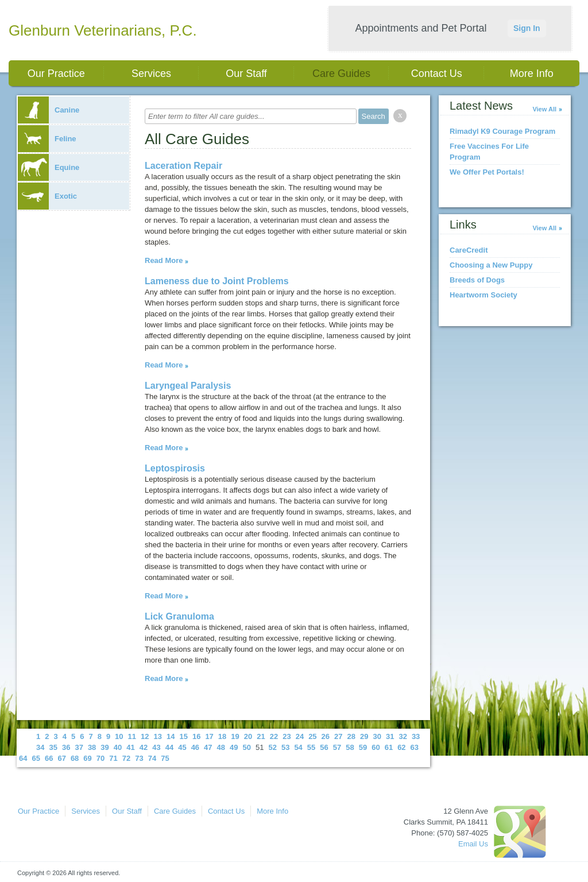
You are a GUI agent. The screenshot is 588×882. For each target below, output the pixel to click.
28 (351, 736)
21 (261, 736)
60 (376, 747)
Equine (49, 167)
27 (338, 736)
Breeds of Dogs (477, 280)
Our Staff (246, 73)
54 (298, 747)
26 (326, 736)
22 (274, 736)
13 (158, 736)
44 (169, 747)
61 (389, 747)
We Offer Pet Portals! (487, 172)
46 (195, 747)
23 (287, 736)
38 (92, 747)
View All (544, 109)
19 (235, 736)
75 (165, 758)
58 (350, 747)
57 (337, 747)
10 (119, 736)
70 (100, 758)
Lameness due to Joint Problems (217, 281)
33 (416, 736)
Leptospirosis (175, 468)
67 (61, 758)
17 (209, 736)
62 (401, 747)
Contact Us (437, 73)
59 (363, 747)
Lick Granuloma (179, 616)
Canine (49, 110)
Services (151, 73)
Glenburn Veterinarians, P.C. (103, 30)
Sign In (527, 28)
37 (79, 747)
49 (234, 747)
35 (53, 747)
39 (105, 747)
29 (364, 736)
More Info (532, 73)
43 (156, 747)
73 (139, 758)
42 (144, 747)
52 (272, 747)
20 (248, 736)
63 (415, 747)
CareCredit (469, 250)
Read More (164, 260)
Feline (47, 139)
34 (40, 747)
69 (87, 758)
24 (300, 736)
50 (247, 747)
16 (196, 736)
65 (36, 758)
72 (126, 758)
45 (182, 747)
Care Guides (341, 73)
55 (311, 747)
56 (324, 747)
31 (390, 736)
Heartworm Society (483, 295)
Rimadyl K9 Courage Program (502, 131)
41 (130, 747)
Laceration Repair (183, 166)
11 (132, 736)
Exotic (47, 196)
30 (377, 736)
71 (113, 758)
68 (75, 758)
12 (145, 736)
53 (285, 747)
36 (66, 747)
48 (221, 747)
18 (222, 736)
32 (403, 736)
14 (171, 736)
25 (312, 736)
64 (23, 758)
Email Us (473, 844)
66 (49, 758)
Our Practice (56, 73)
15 (183, 736)
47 (208, 747)
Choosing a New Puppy (491, 265)
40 (118, 747)
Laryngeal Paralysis (188, 386)
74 (152, 758)
